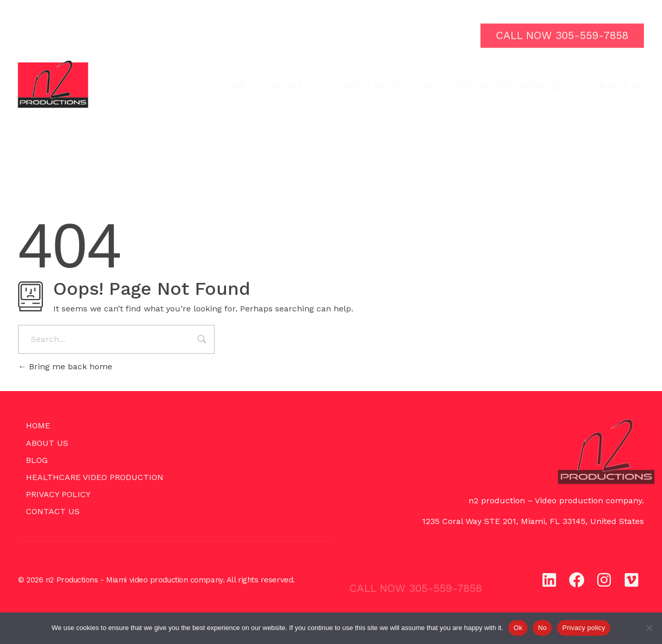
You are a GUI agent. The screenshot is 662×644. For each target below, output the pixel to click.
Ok (518, 628)
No (542, 628)
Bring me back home (65, 366)
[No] (649, 628)
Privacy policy (584, 628)
